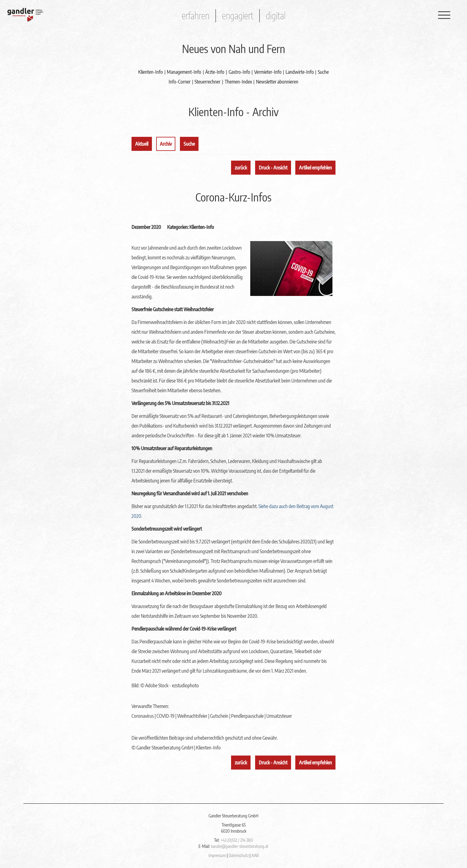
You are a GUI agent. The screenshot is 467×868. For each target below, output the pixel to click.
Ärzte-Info (215, 72)
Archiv (166, 144)
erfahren (196, 16)
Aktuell (142, 144)
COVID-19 (165, 716)
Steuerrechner (207, 82)
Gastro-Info (239, 72)
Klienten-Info (151, 72)
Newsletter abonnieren (277, 82)
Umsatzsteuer (279, 716)
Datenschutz (239, 855)
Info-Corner (180, 82)
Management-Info (184, 72)
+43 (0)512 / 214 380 (237, 840)
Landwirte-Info (300, 72)
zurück (241, 168)
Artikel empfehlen (315, 168)
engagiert (238, 16)
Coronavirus (143, 716)
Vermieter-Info (268, 72)
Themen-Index (238, 82)
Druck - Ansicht (273, 168)
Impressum (217, 855)
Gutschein (219, 716)
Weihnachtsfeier (192, 716)
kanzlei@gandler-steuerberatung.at (240, 846)
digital (276, 16)
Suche (323, 72)
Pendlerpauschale (247, 716)
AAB (255, 855)
